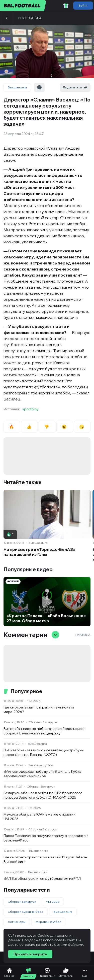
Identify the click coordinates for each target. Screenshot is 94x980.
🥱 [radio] (82, 427)
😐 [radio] (65, 427)
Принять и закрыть (30, 954)
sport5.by (30, 409)
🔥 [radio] (12, 427)
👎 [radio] (47, 427)
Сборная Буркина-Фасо (26, 912)
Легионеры (17, 922)
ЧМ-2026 (34, 701)
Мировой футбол (48, 922)
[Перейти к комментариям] (39, 87)
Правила (83, 635)
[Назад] (7, 18)
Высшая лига (30, 18)
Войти (83, 5)
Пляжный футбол (41, 765)
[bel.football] (23, 6)
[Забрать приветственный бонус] (66, 6)
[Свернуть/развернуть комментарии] (55, 635)
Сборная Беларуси (43, 722)
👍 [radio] (29, 427)
